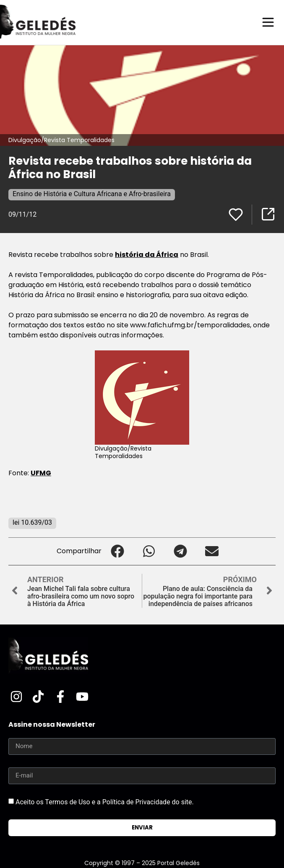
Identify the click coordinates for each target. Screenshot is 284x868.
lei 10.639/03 (32, 522)
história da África (147, 255)
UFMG (41, 473)
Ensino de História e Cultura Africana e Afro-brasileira (92, 194)
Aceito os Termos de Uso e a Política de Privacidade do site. (105, 802)
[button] (117, 551)
